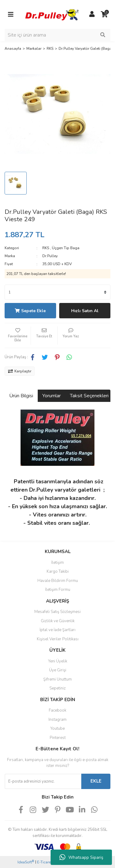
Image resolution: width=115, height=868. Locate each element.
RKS (46, 248)
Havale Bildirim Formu (58, 581)
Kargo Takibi (58, 571)
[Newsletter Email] (43, 781)
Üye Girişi (58, 670)
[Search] (57, 35)
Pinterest (58, 738)
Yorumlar (52, 396)
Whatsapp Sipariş (81, 857)
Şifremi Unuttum (57, 679)
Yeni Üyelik (58, 661)
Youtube (57, 729)
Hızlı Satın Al (85, 311)
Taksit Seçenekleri (89, 396)
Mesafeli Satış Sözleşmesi (57, 612)
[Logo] (51, 14)
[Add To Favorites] (18, 336)
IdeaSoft (26, 862)
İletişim (57, 563)
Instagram (57, 720)
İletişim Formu (58, 590)
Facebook (57, 710)
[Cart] (104, 14)
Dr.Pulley (50, 256)
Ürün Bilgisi (21, 396)
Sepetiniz (57, 688)
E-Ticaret (44, 862)
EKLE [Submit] (96, 781)
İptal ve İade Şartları (57, 630)
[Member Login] (92, 14)
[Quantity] (57, 292)
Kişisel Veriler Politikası (58, 639)
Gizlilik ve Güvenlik (58, 621)
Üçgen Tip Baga (66, 248)
